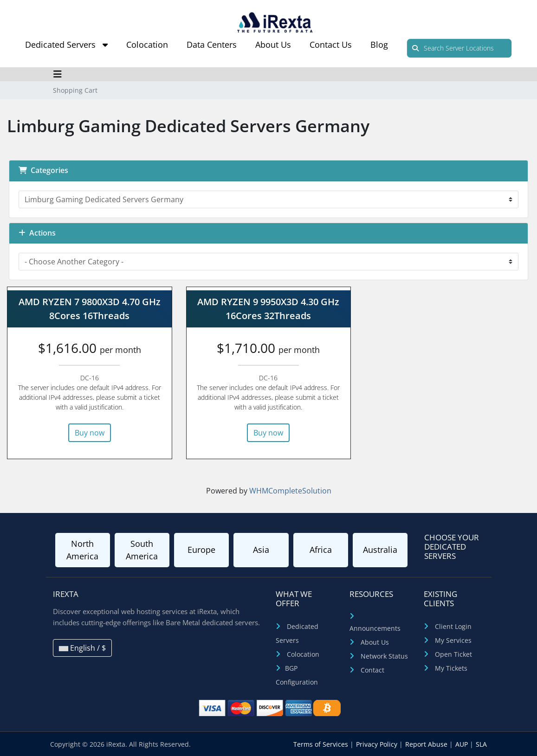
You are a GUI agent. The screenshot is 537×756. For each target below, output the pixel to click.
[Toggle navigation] (58, 74)
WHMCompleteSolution (290, 491)
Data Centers (212, 45)
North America (82, 550)
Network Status (384, 656)
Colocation (147, 45)
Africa (321, 550)
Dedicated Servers (66, 45)
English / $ (82, 648)
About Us (273, 45)
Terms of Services (322, 744)
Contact (372, 670)
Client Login (453, 626)
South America (142, 550)
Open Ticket (453, 654)
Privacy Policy (378, 744)
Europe (201, 550)
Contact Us (331, 45)
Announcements (375, 628)
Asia (261, 550)
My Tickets (451, 668)
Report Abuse (427, 744)
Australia (380, 550)
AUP (463, 744)
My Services (453, 640)
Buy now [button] (90, 433)
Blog (379, 45)
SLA (481, 744)
